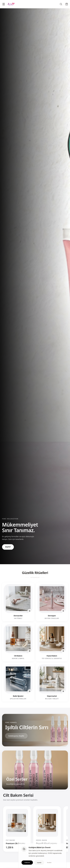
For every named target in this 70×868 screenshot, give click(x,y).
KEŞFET (8, 548)
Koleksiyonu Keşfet (16, 736)
